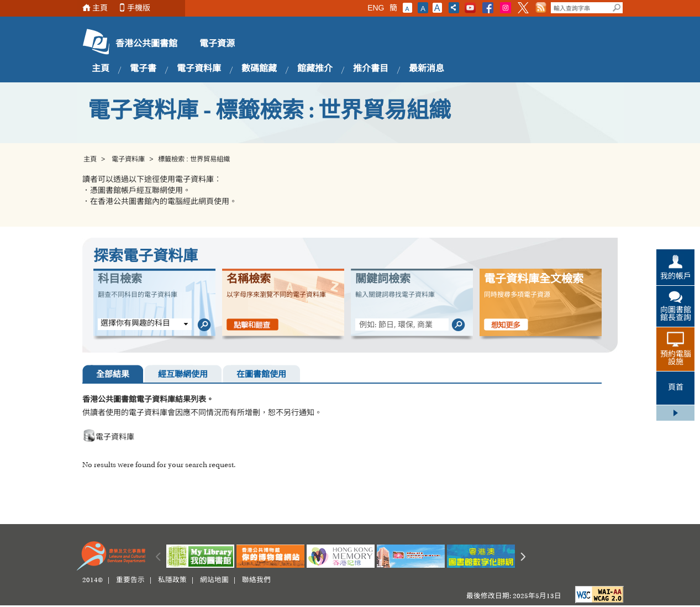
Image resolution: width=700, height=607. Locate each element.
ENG (376, 8)
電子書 (143, 69)
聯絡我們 (256, 580)
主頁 (100, 8)
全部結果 (113, 375)
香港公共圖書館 (146, 44)
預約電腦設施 (676, 359)
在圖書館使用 (261, 375)
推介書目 (371, 69)
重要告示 (130, 580)
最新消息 (427, 69)
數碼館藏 (259, 69)
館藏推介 (315, 69)
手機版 (139, 8)
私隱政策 (172, 580)
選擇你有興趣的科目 (135, 324)
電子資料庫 (199, 69)
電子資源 (217, 44)
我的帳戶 (676, 277)
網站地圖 (214, 580)
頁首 (676, 388)
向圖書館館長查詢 (676, 315)
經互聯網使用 (183, 375)
